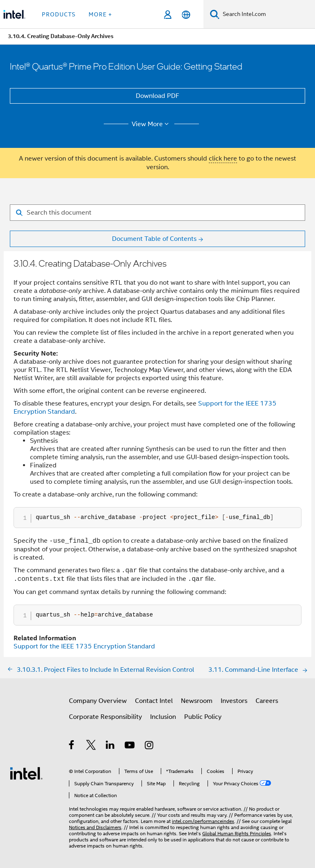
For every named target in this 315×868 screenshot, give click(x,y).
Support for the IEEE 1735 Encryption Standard (84, 646)
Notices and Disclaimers (95, 827)
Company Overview (98, 701)
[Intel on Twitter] (91, 746)
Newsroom (197, 701)
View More (152, 124)
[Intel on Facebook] (72, 746)
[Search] (215, 14)
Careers (267, 701)
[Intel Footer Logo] (26, 773)
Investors (234, 701)
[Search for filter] (157, 213)
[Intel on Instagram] (150, 746)
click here (223, 159)
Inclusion (163, 717)
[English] (186, 15)
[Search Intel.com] (267, 14)
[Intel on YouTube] (130, 746)
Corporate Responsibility (105, 717)
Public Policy (203, 717)
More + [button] (100, 14)
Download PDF (157, 96)
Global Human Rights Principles (237, 833)
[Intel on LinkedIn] (111, 746)
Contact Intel (154, 701)
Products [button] (59, 14)
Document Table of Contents (154, 239)
